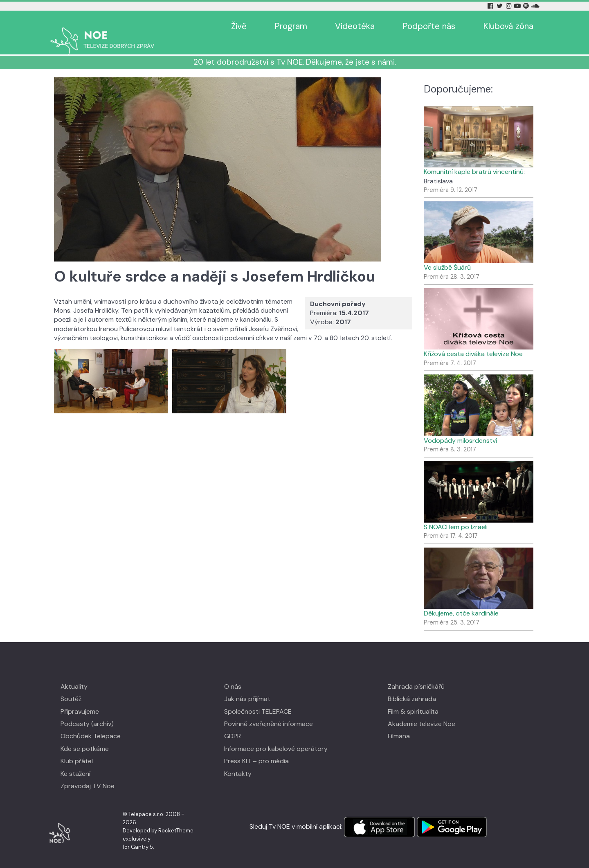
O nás (233, 675)
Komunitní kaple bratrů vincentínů (474, 160)
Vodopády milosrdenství (460, 429)
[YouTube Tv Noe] (518, 6)
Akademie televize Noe (422, 712)
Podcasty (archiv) (87, 712)
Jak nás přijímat (247, 687)
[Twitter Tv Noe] (500, 6)
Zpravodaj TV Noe (88, 774)
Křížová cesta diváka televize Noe (473, 342)
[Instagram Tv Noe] (510, 6)
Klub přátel (77, 749)
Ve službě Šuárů (447, 256)
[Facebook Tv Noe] (491, 6)
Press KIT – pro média (256, 749)
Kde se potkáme (85, 737)
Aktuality (74, 675)
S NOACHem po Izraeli (456, 515)
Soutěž (71, 687)
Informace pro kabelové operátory (276, 737)
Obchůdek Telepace (91, 724)
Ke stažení (75, 762)
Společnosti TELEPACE (258, 700)
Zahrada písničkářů (416, 675)
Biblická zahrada (412, 687)
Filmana (399, 724)
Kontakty (238, 762)
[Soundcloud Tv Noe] (535, 6)
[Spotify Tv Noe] (527, 6)
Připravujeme (80, 700)
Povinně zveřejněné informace (269, 712)
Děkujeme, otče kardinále (461, 601)
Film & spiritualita (413, 700)
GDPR (233, 724)
